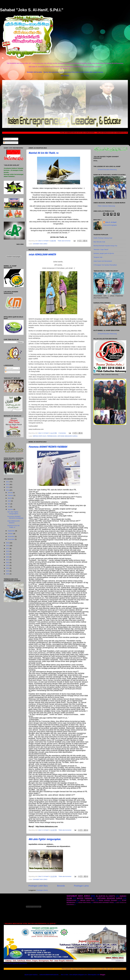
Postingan (8, 139)
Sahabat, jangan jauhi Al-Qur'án (104, 253)
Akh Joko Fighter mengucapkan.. (45, 839)
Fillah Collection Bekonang (106, 206)
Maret (10, 498)
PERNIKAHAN (52, 436)
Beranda (61, 886)
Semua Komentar (10, 143)
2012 (8, 484)
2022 (8, 562)
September (11, 531)
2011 (8, 482)
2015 (8, 543)
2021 (8, 560)
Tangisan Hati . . (99, 257)
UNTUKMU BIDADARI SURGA (67, 436)
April (9, 501)
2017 (8, 548)
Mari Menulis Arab (99, 242)
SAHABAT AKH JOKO (40, 244)
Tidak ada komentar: (64, 241)
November (11, 536)
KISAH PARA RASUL (85, 902)
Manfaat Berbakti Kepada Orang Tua (105, 246)
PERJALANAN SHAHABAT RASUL (104, 902)
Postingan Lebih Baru (38, 886)
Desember (11, 539)
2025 (8, 571)
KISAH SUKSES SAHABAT (108, 900)
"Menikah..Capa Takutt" (101, 250)
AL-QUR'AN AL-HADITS (105, 896)
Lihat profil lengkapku (110, 225)
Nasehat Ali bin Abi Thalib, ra (43, 153)
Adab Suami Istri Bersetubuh (103, 261)
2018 (8, 551)
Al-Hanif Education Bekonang (107, 170)
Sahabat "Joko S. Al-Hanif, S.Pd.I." (32, 10)
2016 (8, 546)
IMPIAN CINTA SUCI (40, 436)
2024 (8, 568)
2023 (8, 565)
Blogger (103, 975)
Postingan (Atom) (42, 890)
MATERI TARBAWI (84, 898)
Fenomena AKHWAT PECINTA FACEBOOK (48, 447)
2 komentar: (62, 433)
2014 (8, 490)
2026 (8, 574)
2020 (8, 557)
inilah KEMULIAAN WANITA (42, 254)
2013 (8, 487)
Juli (9, 507)
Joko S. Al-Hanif (111, 222)
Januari (10, 493)
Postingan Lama (81, 886)
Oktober (11, 534)
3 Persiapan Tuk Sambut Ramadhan (105, 265)
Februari (11, 495)
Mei (9, 504)
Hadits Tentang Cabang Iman (103, 238)
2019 (8, 554)
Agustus (11, 509)
